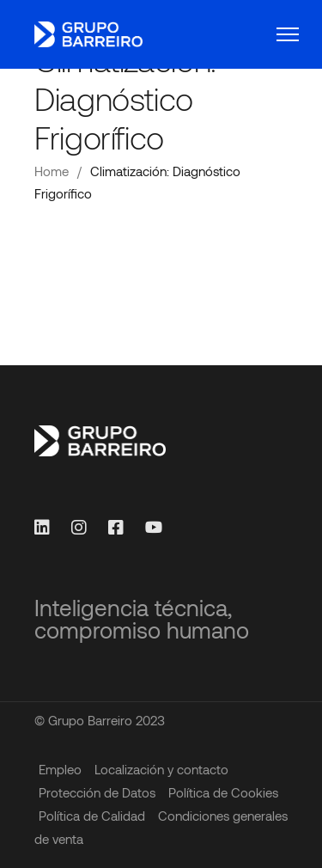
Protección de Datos (97, 792)
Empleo (60, 769)
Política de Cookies (223, 792)
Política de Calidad (92, 816)
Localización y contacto (161, 769)
